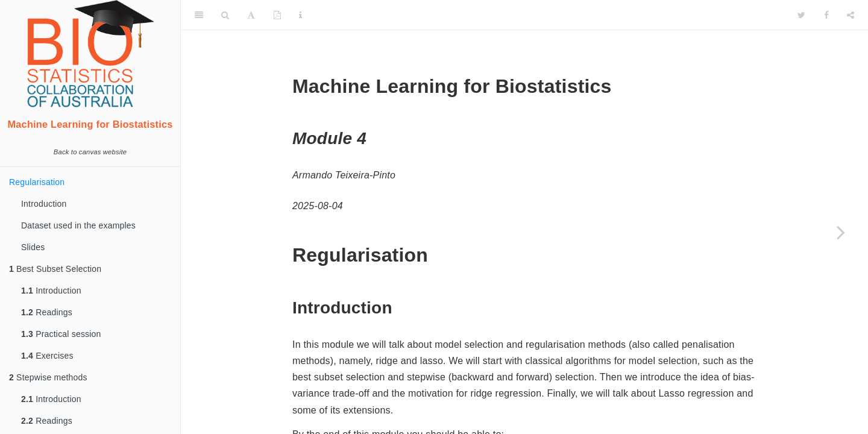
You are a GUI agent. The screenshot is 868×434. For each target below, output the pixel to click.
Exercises (47, 356)
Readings (47, 312)
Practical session (61, 334)
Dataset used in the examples (78, 225)
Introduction (44, 204)
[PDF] (277, 15)
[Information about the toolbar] (300, 15)
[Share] (851, 15)
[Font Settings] (251, 15)
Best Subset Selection (55, 269)
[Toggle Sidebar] (199, 15)
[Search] (225, 15)
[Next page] (841, 232)
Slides (33, 247)
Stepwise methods (48, 377)
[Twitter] (801, 15)
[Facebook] (826, 15)
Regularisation (37, 182)
